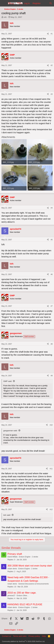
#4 (52, 208)
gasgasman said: (10, 431)
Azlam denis (12, 569)
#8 (52, 344)
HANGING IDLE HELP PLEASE (25, 604)
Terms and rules (20, 636)
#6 (52, 274)
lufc (5, 17)
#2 (52, 65)
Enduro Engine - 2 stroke (28, 557)
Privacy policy (34, 636)
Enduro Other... (23, 596)
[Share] (48, 34)
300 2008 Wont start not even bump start (30, 566)
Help (44, 636)
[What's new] (45, 3)
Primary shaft (15, 554)
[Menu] (4, 3)
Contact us (6, 636)
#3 (52, 94)
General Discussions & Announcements (33, 584)
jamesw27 (11, 596)
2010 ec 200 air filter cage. (22, 593)
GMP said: (8, 381)
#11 (51, 469)
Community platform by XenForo (23, 641)
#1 (52, 34)
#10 (51, 425)
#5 (52, 240)
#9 (52, 376)
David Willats (12, 557)
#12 (51, 509)
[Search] (51, 3)
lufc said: (7, 515)
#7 (52, 306)
